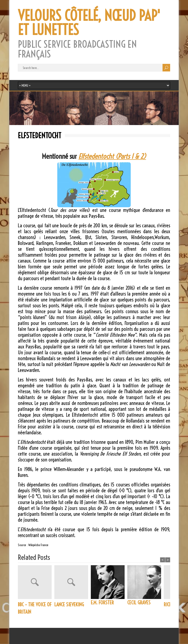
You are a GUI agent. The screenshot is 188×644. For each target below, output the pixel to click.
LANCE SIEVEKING (69, 604)
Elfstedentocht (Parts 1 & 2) (112, 156)
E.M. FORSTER (102, 603)
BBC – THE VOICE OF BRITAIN (35, 608)
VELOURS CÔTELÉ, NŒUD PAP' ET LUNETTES (89, 23)
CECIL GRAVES (139, 603)
